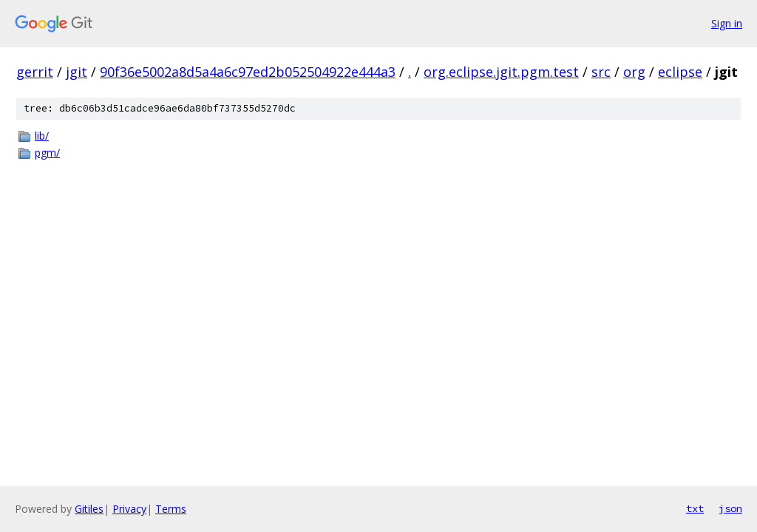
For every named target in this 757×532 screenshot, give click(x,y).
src (601, 72)
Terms (171, 509)
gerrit (35, 72)
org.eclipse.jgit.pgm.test (501, 72)
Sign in (727, 23)
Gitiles (89, 509)
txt (695, 508)
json (730, 508)
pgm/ (47, 153)
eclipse (680, 72)
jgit (77, 72)
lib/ (42, 136)
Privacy (129, 509)
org (634, 72)
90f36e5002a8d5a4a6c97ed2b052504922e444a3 (248, 72)
